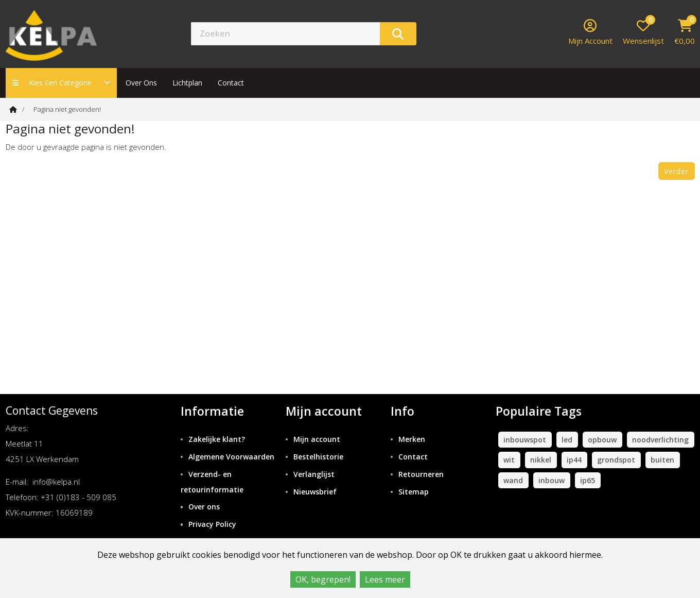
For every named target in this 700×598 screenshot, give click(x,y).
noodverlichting (660, 440)
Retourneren (421, 474)
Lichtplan (187, 83)
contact (231, 83)
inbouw (552, 480)
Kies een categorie (61, 83)
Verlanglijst (314, 474)
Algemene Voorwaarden (231, 457)
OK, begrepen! (323, 579)
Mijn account (317, 439)
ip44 (574, 460)
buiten (662, 460)
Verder (676, 171)
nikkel (541, 460)
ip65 (588, 480)
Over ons (141, 83)
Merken (412, 439)
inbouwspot (525, 440)
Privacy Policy (212, 524)
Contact (413, 457)
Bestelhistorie (318, 457)
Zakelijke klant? (217, 439)
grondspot (616, 460)
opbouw (602, 440)
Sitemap (414, 492)
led (567, 440)
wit (509, 460)
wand (513, 480)
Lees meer (385, 579)
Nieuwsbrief (315, 492)
